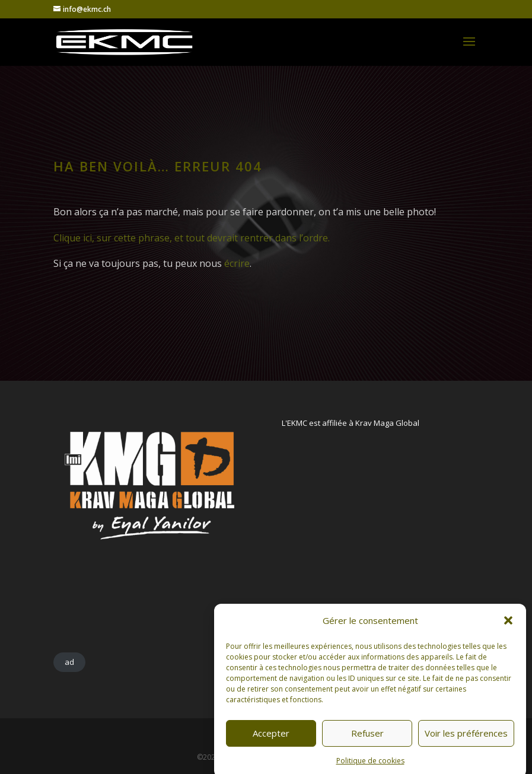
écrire (237, 263)
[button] (508, 633)
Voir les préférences (466, 745)
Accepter (271, 745)
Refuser (367, 745)
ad (69, 662)
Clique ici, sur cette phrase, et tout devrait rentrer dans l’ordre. (192, 238)
